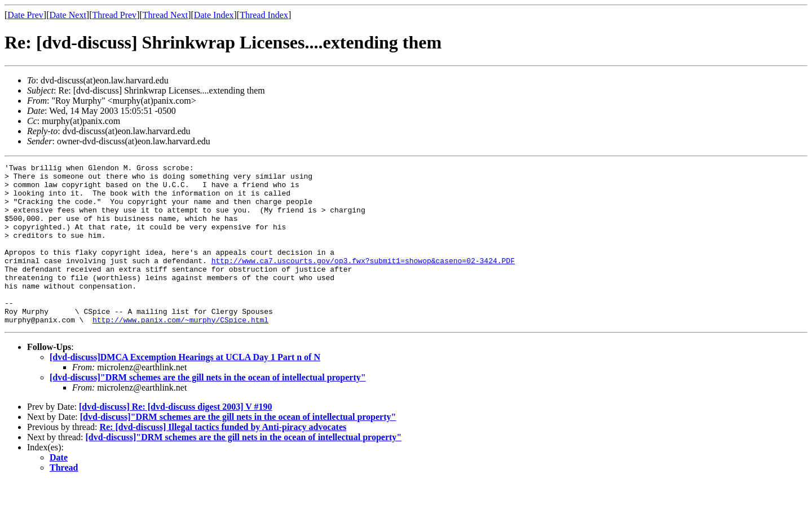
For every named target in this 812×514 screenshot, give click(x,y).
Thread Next (165, 15)
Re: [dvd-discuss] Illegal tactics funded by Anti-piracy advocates (223, 459)
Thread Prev (114, 15)
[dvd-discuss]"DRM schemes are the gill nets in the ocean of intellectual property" (208, 409)
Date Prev (25, 15)
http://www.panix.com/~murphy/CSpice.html (180, 352)
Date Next (68, 15)
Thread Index (264, 15)
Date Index (214, 15)
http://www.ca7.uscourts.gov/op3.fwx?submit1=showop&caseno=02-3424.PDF (363, 281)
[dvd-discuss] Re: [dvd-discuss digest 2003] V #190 (176, 439)
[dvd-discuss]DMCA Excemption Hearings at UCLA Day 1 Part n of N (185, 389)
